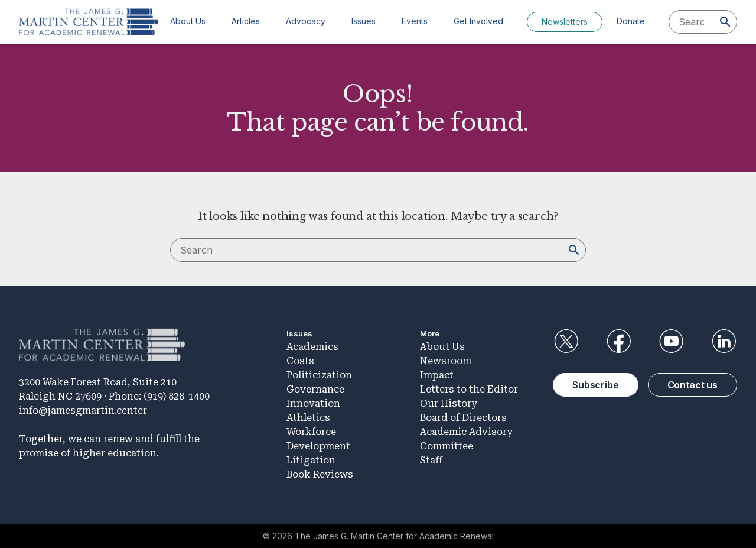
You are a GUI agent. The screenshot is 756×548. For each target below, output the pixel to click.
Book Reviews (320, 474)
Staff (431, 460)
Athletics (308, 418)
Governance (315, 389)
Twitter (566, 341)
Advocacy (306, 21)
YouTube (672, 341)
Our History (449, 403)
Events (415, 21)
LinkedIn (724, 341)
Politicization (319, 375)
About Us (188, 21)
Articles (246, 21)
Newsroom (446, 361)
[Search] (725, 22)
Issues (364, 21)
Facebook (618, 341)
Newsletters (565, 22)
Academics (312, 347)
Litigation (311, 460)
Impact (437, 375)
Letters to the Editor (469, 389)
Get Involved (478, 21)
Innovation (313, 403)
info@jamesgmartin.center (83, 411)
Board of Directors (463, 418)
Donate (631, 21)
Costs (300, 361)
